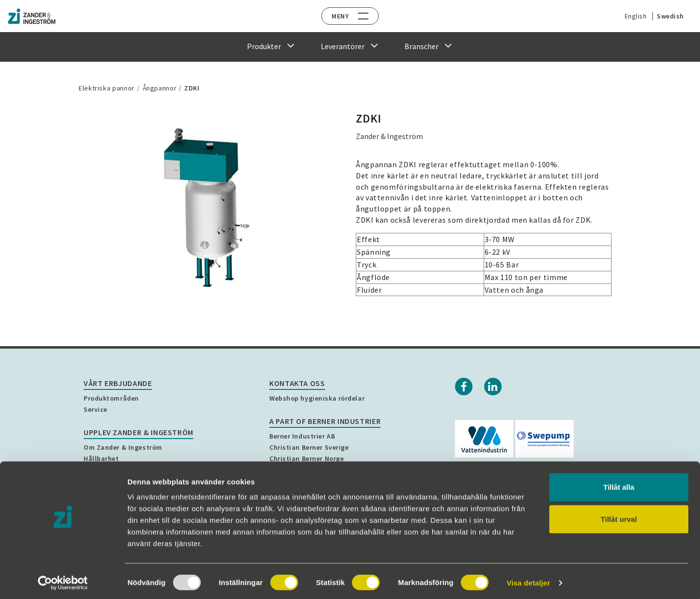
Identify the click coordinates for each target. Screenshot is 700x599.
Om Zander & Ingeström (123, 447)
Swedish (665, 16)
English (631, 16)
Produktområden (111, 398)
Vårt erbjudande (118, 383)
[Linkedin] (493, 387)
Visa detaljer (528, 580)
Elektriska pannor (107, 88)
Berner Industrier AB (302, 436)
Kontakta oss (297, 383)
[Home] (41, 16)
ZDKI (192, 88)
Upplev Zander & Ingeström (139, 432)
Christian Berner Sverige (309, 447)
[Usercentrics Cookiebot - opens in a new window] (63, 580)
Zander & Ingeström (389, 136)
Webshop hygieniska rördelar (317, 398)
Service (96, 409)
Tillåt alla (619, 484)
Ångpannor (160, 88)
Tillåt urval (619, 516)
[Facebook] (464, 387)
